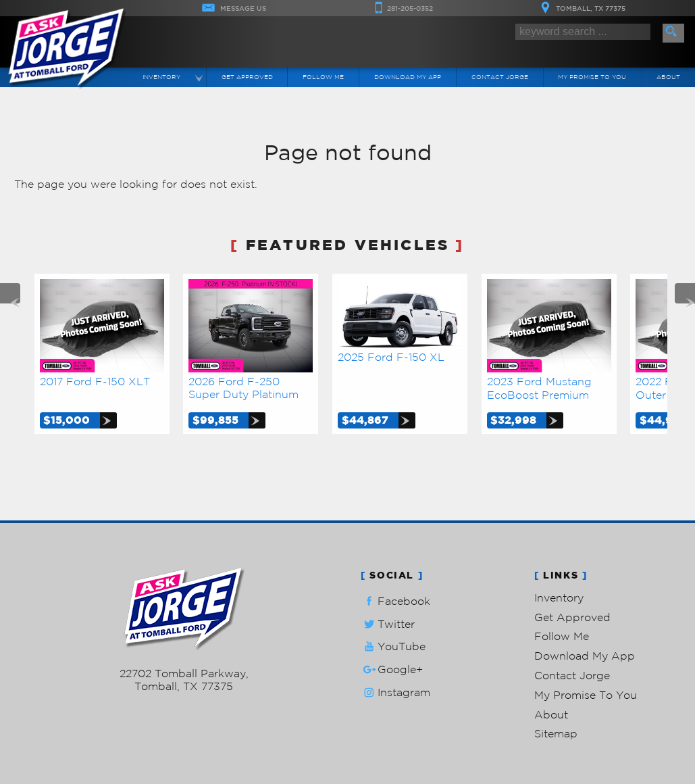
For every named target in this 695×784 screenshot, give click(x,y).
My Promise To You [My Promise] (592, 77)
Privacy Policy (292, 707)
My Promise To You (586, 695)
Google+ (392, 669)
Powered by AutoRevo (224, 707)
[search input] (583, 32)
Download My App (408, 77)
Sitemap (556, 733)
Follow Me (562, 636)
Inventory (559, 597)
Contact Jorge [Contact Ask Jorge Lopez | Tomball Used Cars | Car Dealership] (500, 77)
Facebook (395, 601)
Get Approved (572, 617)
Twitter (388, 624)
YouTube (393, 646)
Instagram (395, 692)
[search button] (673, 33)
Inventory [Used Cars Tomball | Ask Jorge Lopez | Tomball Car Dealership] (161, 77)
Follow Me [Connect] (323, 77)
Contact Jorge (572, 675)
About (551, 714)
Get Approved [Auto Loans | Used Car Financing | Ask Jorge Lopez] (247, 77)
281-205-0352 (184, 660)
